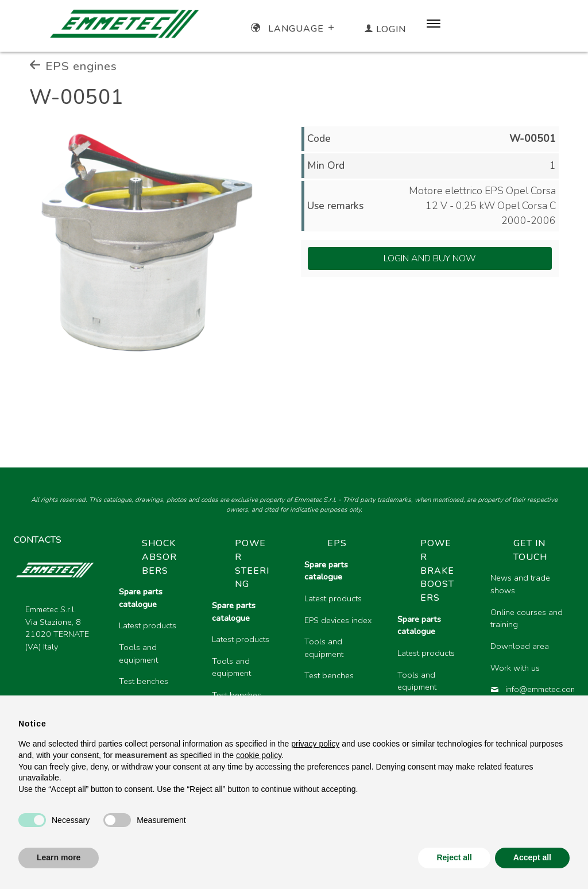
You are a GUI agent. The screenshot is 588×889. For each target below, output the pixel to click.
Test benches (144, 681)
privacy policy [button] (315, 744)
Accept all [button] (532, 857)
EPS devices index (338, 620)
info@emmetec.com (528, 689)
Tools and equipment (138, 654)
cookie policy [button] (259, 755)
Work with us (515, 668)
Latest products (148, 625)
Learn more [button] (59, 857)
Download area (520, 646)
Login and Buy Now (430, 258)
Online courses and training (527, 619)
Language (294, 29)
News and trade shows (520, 584)
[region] (342, 645)
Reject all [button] (454, 857)
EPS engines (73, 66)
